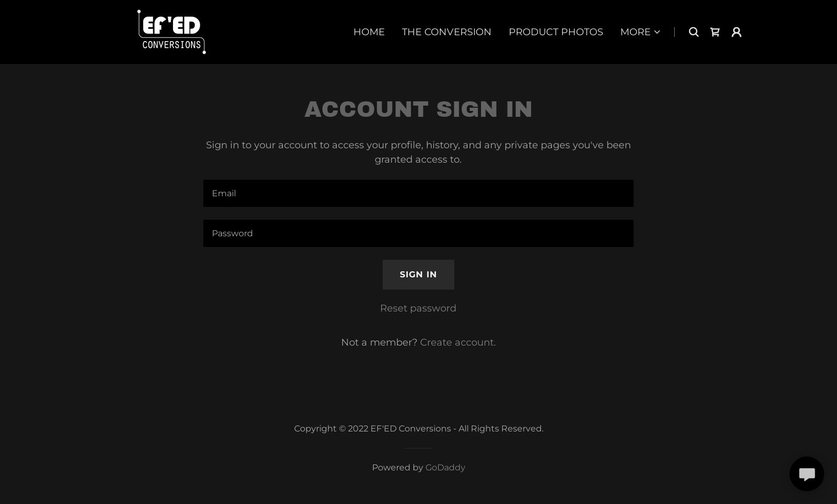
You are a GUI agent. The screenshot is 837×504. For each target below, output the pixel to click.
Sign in (418, 274)
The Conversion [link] (447, 32)
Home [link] (369, 32)
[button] (641, 32)
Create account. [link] (458, 342)
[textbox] (418, 193)
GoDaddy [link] (445, 467)
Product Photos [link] (556, 32)
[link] (172, 31)
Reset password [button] (418, 308)
